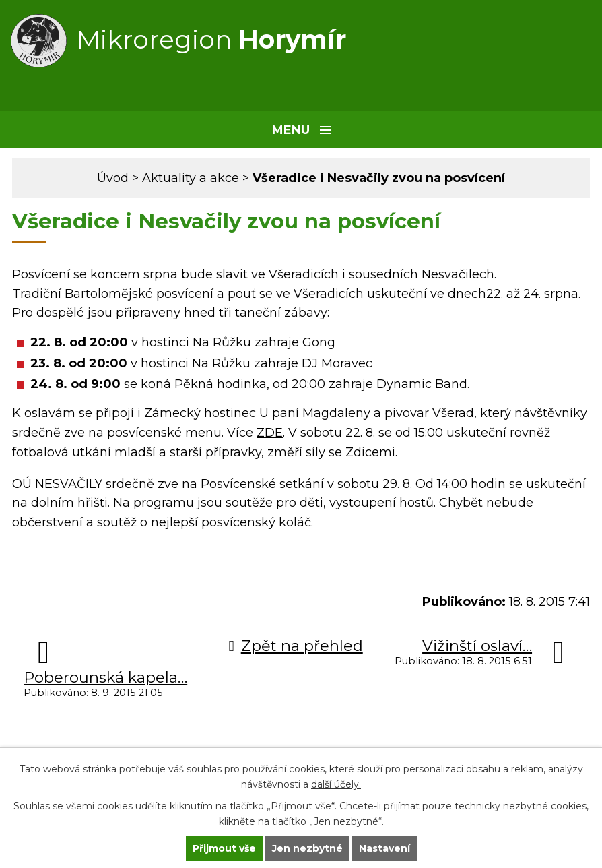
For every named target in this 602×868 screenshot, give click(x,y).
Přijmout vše (224, 848)
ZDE (270, 433)
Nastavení (384, 848)
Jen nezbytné (307, 848)
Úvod (113, 178)
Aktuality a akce (191, 178)
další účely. (336, 784)
